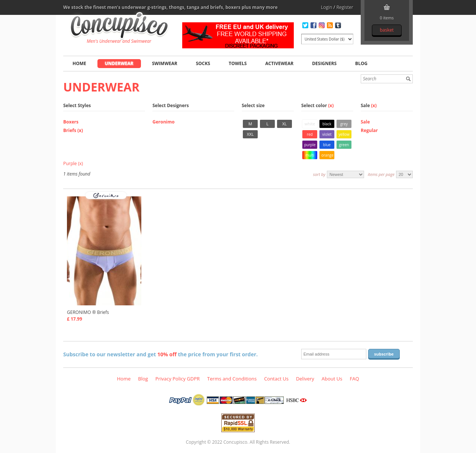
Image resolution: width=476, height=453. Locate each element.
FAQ (354, 379)
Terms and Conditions (232, 379)
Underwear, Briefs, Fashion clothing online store (119, 26)
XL (284, 124)
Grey (344, 124)
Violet (327, 134)
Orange (327, 155)
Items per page (381, 174)
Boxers (71, 122)
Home (79, 63)
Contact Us (276, 379)
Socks (203, 63)
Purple (310, 145)
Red (310, 134)
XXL (250, 134)
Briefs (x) (73, 130)
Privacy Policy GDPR (178, 379)
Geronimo (163, 122)
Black (327, 124)
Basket (387, 30)
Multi (310, 155)
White (310, 124)
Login (327, 7)
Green (344, 145)
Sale (365, 122)
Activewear (279, 63)
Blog (361, 63)
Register (345, 7)
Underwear (119, 63)
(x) (331, 105)
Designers (324, 63)
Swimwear (165, 63)
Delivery (305, 379)
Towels (238, 63)
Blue (327, 145)
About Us (332, 379)
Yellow (344, 134)
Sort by (319, 174)
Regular (369, 130)
